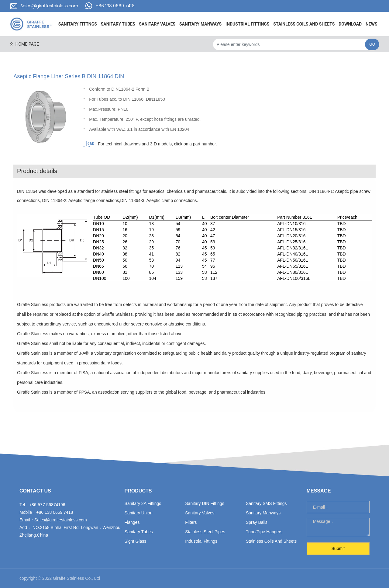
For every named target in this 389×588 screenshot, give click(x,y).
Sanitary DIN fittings (205, 503)
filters (191, 522)
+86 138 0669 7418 (115, 6)
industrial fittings (201, 541)
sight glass (136, 541)
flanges (132, 522)
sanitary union (139, 513)
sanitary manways (263, 513)
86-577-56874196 (48, 505)
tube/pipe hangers (264, 532)
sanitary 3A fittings (143, 503)
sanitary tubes (139, 532)
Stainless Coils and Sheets (271, 541)
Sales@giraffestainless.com (49, 6)
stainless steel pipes (205, 532)
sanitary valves (200, 513)
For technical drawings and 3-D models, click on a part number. (157, 144)
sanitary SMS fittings (266, 503)
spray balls (257, 522)
